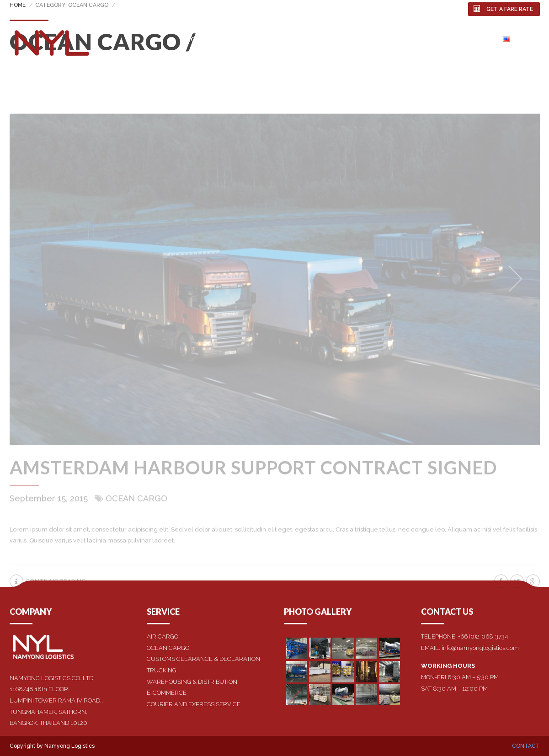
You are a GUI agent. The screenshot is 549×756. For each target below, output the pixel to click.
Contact (473, 39)
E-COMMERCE (167, 693)
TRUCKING (162, 670)
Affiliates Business (343, 39)
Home (196, 39)
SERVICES (281, 39)
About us (236, 39)
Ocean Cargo (136, 506)
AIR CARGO (163, 636)
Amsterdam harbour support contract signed (253, 475)
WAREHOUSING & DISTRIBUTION (192, 682)
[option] (275, 287)
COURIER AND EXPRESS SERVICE (194, 704)
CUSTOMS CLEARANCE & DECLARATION (203, 659)
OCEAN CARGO (168, 648)
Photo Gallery (416, 39)
